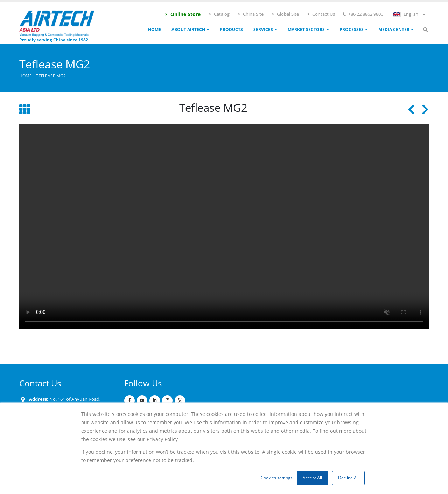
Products (231, 30)
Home (155, 30)
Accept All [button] (312, 478)
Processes (352, 30)
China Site (250, 14)
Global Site (285, 14)
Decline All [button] (348, 478)
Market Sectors (306, 30)
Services (263, 30)
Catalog (219, 14)
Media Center (394, 30)
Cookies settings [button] (277, 478)
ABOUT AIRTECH (188, 30)
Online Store (183, 14)
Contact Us (321, 14)
